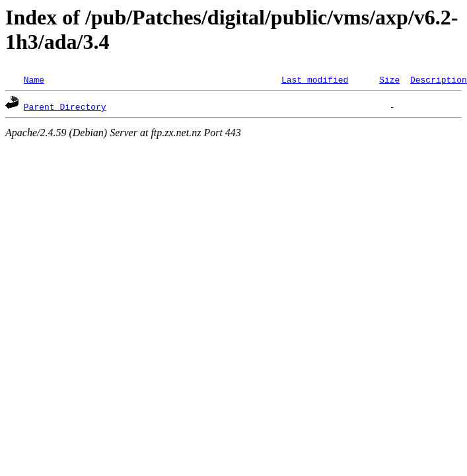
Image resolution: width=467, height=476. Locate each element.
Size (389, 79)
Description (439, 79)
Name (34, 79)
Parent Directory (65, 106)
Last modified (315, 79)
